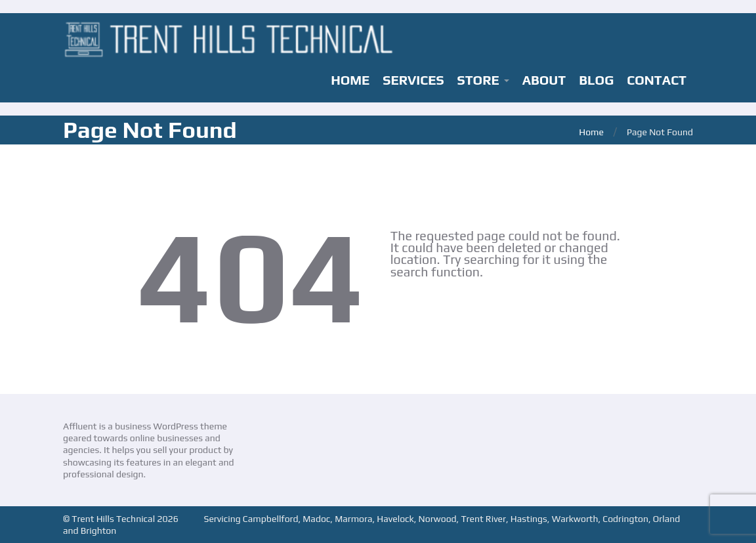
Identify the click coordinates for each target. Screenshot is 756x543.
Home (591, 132)
